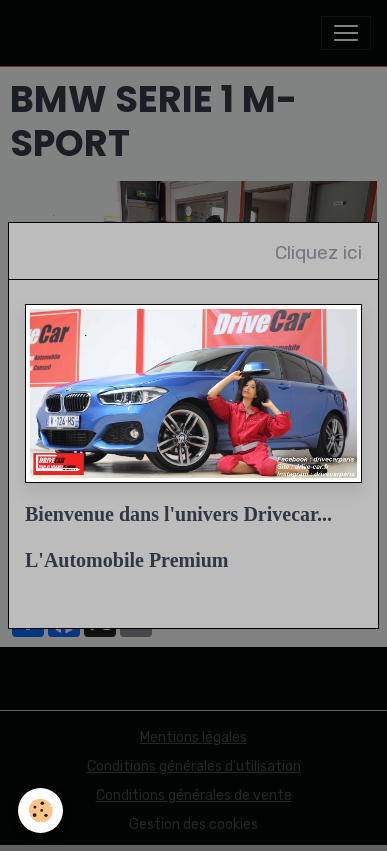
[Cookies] (40, 810)
